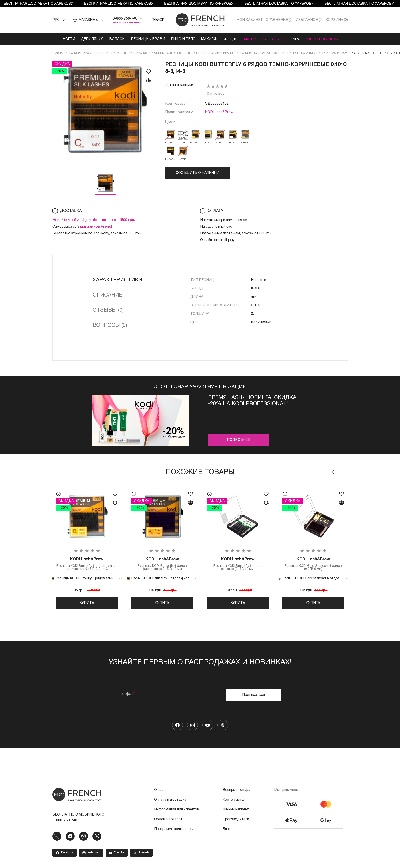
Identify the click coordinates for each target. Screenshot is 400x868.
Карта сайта (233, 802)
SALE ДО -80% (277, 39)
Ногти (63, 39)
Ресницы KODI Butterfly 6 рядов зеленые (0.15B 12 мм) (238, 564)
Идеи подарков (327, 39)
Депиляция (87, 39)
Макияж (208, 39)
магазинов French (97, 227)
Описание (107, 295)
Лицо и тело (181, 39)
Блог (226, 831)
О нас (159, 792)
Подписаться (253, 697)
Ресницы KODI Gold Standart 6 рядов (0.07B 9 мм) (313, 564)
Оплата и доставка (170, 802)
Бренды (231, 39)
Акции (252, 39)
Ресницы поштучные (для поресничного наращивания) (193, 53)
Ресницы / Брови (145, 39)
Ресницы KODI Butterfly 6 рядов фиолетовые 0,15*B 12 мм (162, 564)
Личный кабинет (236, 812)
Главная (58, 53)
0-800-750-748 (125, 19)
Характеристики (117, 280)
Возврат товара (236, 792)
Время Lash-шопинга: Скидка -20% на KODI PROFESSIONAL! (252, 401)
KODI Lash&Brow (219, 112)
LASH (100, 53)
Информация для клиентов (177, 812)
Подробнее (238, 440)
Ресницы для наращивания (127, 53)
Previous (333, 472)
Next (344, 472)
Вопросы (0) (110, 325)
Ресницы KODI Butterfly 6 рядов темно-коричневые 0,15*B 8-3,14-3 (87, 564)
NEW (300, 39)
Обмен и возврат (168, 822)
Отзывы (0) (108, 310)
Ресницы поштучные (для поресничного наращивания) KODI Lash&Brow (293, 53)
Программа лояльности (174, 831)
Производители (236, 822)
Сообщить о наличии (197, 172)
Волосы (113, 39)
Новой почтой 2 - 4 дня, (94, 220)
